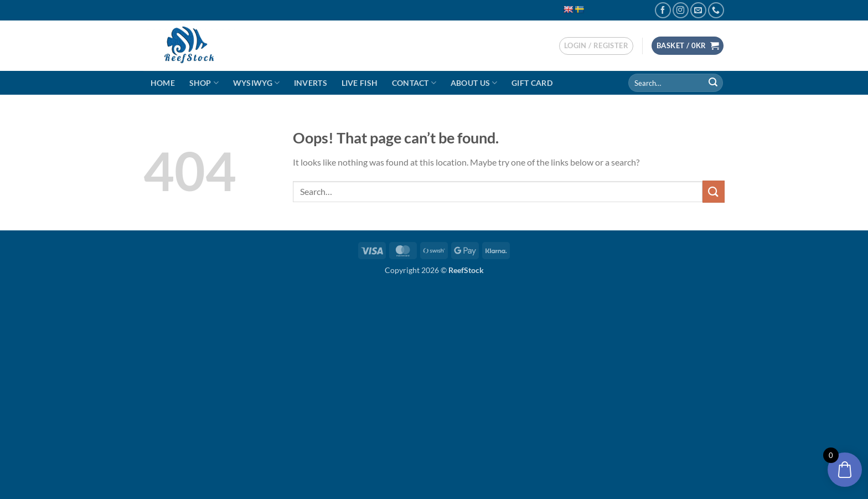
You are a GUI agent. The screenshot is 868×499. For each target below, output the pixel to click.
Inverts (311, 83)
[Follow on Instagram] (681, 10)
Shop (204, 83)
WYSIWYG (257, 83)
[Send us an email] (698, 10)
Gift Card (532, 83)
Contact (414, 83)
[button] (596, 46)
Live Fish (360, 83)
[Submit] (713, 83)
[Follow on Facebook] (663, 10)
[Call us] (716, 10)
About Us (474, 83)
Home (163, 83)
